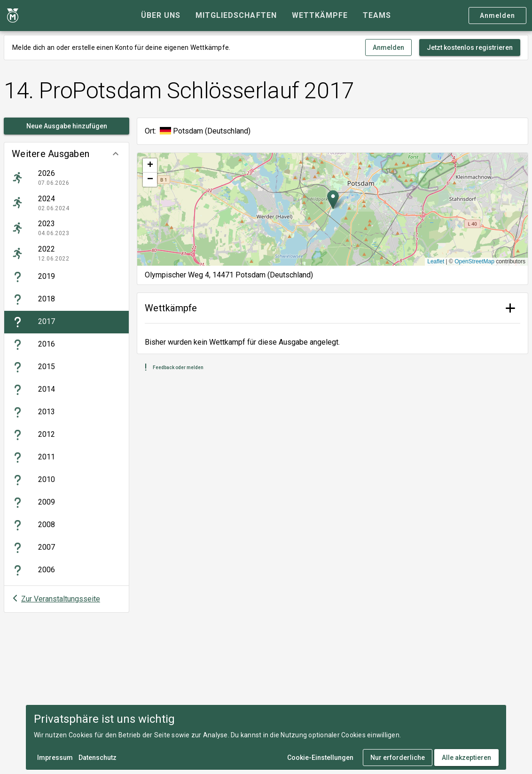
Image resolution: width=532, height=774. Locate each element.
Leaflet (436, 261)
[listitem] (66, 178)
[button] (66, 154)
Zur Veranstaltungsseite (61, 599)
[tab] (161, 16)
